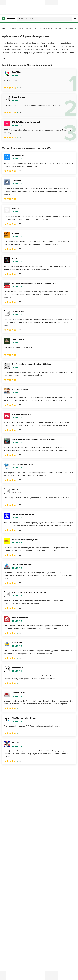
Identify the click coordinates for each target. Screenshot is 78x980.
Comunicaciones (31, 28)
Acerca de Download (57, 967)
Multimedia (69, 28)
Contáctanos (54, 975)
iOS (4, 28)
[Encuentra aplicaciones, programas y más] (44, 19)
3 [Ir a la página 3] (17, 770)
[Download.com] (9, 19)
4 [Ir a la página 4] (24, 770)
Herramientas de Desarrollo (48, 28)
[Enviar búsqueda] (19, 19)
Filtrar (6, 59)
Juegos (61, 28)
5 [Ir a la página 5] (30, 770)
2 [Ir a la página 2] (11, 770)
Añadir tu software (56, 971)
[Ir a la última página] (71, 770)
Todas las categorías (17, 28)
